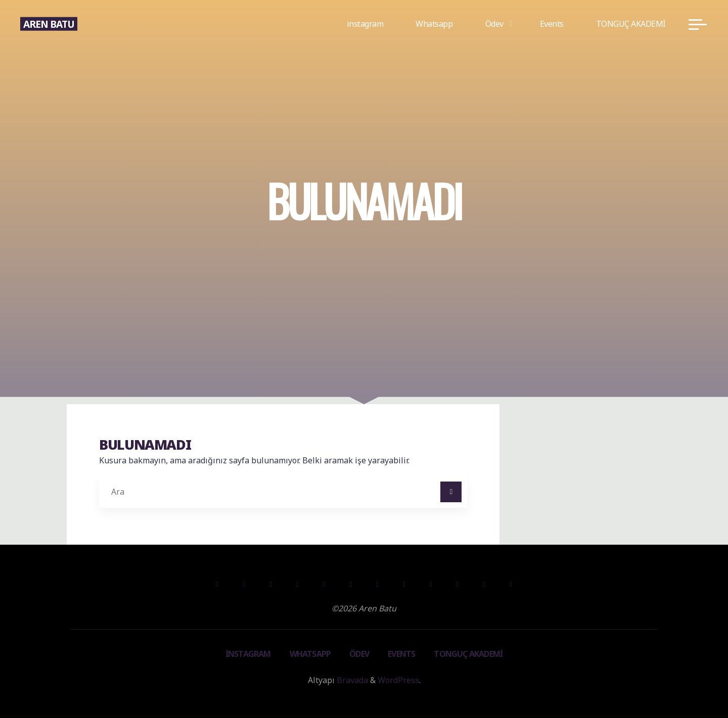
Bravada (351, 680)
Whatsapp (310, 654)
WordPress (398, 680)
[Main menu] (698, 24)
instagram (248, 654)
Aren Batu (49, 23)
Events (401, 654)
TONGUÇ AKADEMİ (468, 654)
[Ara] (451, 492)
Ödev (359, 654)
